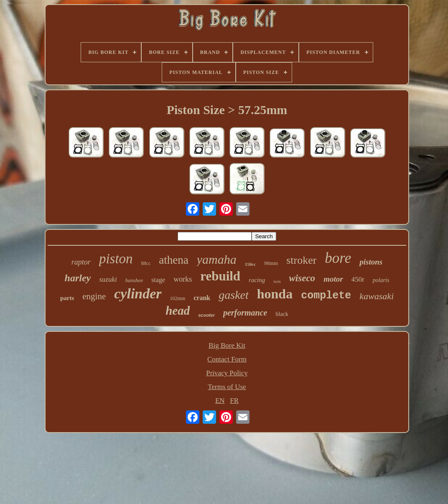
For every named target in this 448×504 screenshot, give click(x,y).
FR (234, 401)
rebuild (220, 276)
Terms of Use (227, 387)
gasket (234, 295)
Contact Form (227, 359)
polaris (381, 280)
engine (94, 296)
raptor (81, 262)
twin (277, 281)
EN (220, 401)
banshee (134, 280)
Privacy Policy (227, 373)
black (282, 314)
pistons (371, 262)
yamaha (217, 259)
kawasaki (377, 296)
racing (257, 280)
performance (245, 313)
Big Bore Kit (227, 345)
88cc (146, 263)
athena (173, 260)
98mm (271, 263)
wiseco (302, 278)
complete (326, 296)
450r (358, 279)
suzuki (108, 279)
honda (275, 294)
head (178, 311)
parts (67, 298)
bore (338, 258)
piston (116, 259)
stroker (301, 260)
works (183, 279)
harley (78, 278)
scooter (206, 315)
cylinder (138, 294)
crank (202, 298)
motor (333, 279)
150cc (250, 264)
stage (158, 280)
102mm (178, 298)
